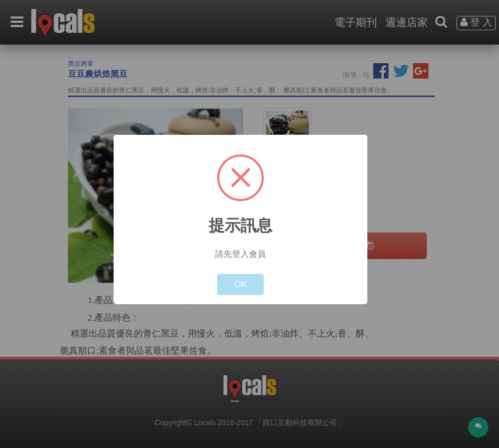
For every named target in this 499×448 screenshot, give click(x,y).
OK (241, 284)
